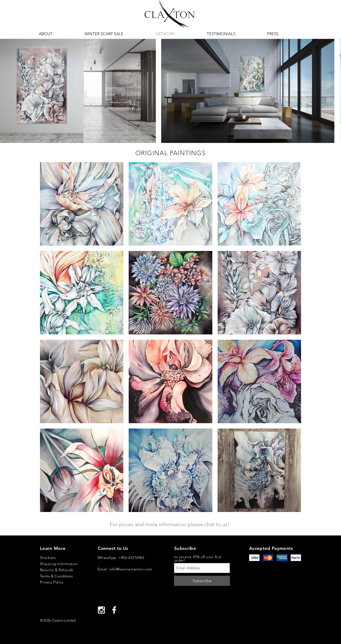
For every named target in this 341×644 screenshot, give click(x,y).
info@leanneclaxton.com (131, 569)
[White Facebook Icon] (114, 610)
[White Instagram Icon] (101, 610)
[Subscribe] (202, 581)
